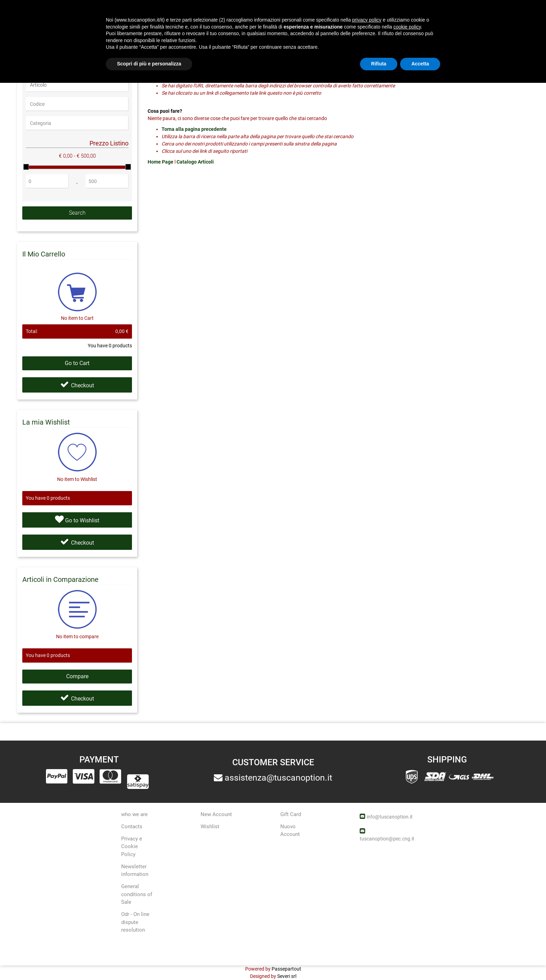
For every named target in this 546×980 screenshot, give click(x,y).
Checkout (77, 385)
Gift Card (291, 814)
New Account (216, 814)
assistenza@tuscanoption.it (278, 778)
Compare (77, 676)
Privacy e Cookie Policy (132, 847)
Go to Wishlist (77, 519)
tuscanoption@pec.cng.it (387, 839)
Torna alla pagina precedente (194, 129)
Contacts (132, 827)
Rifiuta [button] (379, 961)
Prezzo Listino (109, 143)
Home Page (161, 162)
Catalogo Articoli (195, 162)
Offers (326, 14)
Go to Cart (77, 363)
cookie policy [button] (407, 924)
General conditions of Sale (137, 894)
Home (22, 40)
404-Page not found (63, 40)
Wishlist (210, 827)
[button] (228, 15)
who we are (134, 814)
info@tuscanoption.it (390, 817)
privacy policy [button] (367, 917)
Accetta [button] (420, 961)
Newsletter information (135, 871)
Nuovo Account (290, 831)
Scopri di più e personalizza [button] (149, 961)
